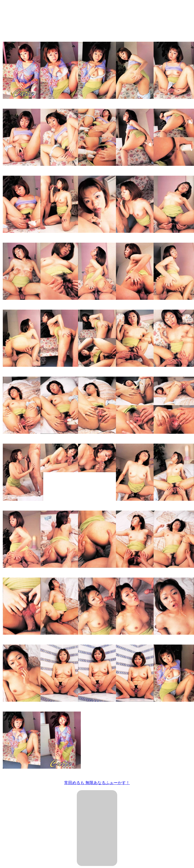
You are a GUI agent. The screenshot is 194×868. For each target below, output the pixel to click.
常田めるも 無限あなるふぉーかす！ (97, 783)
